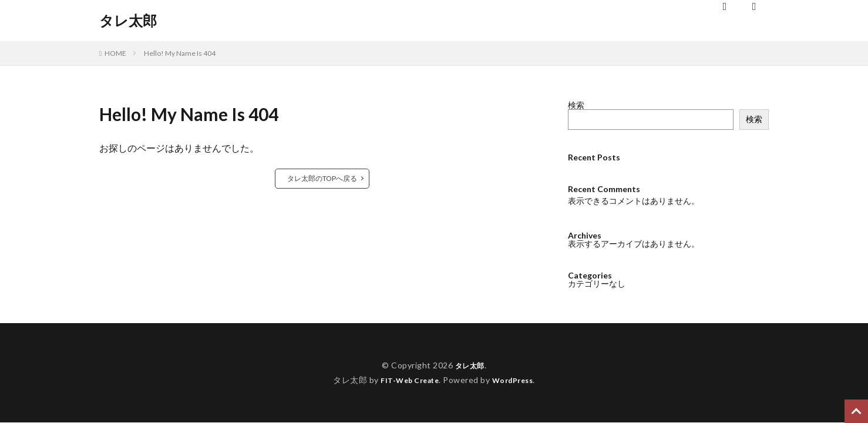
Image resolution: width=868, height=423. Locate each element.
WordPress (517, 380)
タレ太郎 (128, 21)
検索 (576, 105)
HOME (115, 53)
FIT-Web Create (407, 380)
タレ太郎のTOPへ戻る (322, 178)
